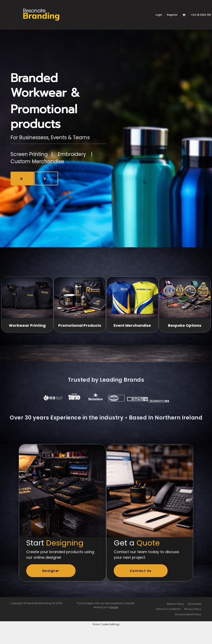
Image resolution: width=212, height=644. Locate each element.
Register (172, 15)
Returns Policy (175, 604)
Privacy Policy (193, 609)
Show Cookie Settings (106, 624)
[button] (184, 15)
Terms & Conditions (168, 609)
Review (114, 607)
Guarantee (194, 604)
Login (159, 15)
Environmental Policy (188, 614)
